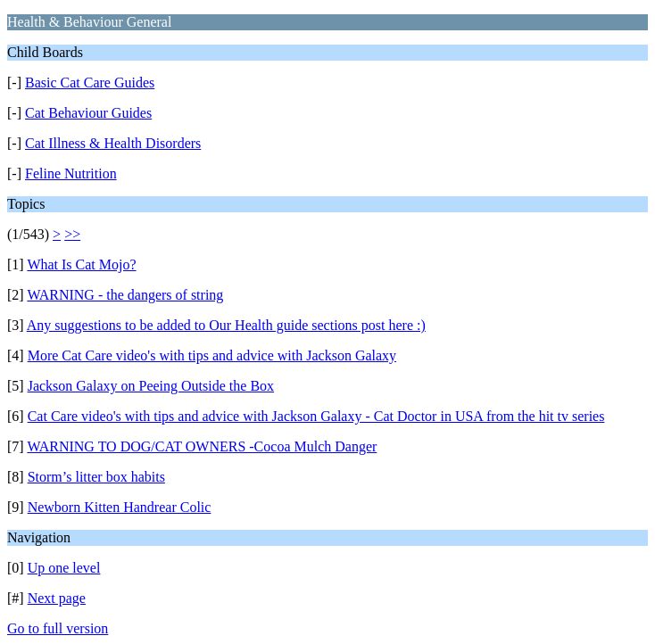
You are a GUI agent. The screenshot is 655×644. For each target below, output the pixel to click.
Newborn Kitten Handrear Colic (120, 507)
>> (72, 234)
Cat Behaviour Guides (88, 113)
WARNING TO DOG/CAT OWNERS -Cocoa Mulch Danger (202, 446)
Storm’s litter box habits (96, 477)
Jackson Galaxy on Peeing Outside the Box (151, 386)
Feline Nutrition (71, 173)
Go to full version (58, 628)
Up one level (64, 568)
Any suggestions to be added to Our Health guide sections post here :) (226, 325)
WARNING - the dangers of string (125, 295)
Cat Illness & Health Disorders (113, 143)
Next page (57, 598)
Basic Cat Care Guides (90, 83)
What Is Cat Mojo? (81, 264)
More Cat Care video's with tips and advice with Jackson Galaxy (212, 355)
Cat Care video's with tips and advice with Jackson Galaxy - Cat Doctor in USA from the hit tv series (316, 416)
